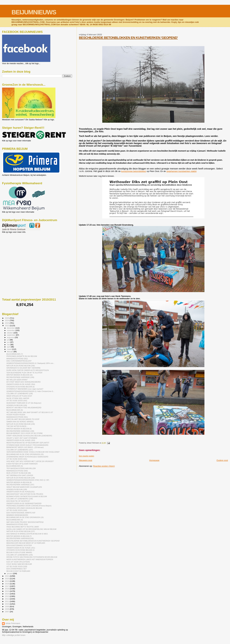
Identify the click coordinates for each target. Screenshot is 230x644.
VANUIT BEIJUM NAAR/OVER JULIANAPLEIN (24, 487)
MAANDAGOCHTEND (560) (17, 471)
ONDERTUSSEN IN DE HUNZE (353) (21, 440)
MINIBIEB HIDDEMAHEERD (17, 515)
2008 (7, 609)
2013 (7, 596)
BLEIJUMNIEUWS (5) (15, 466)
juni (9, 342)
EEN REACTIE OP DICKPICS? (18, 501)
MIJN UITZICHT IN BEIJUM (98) (19, 473)
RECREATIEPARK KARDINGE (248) (20, 431)
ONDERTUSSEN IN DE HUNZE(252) (20, 492)
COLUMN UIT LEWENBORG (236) (20, 499)
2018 (7, 584)
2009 (7, 606)
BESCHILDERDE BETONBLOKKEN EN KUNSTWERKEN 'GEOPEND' (128, 38)
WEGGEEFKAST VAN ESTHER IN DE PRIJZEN (25, 494)
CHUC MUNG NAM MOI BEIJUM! (19, 564)
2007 (7, 612)
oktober (10, 333)
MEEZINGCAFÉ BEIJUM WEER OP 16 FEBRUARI (26, 543)
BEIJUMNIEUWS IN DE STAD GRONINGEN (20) (25, 454)
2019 (7, 581)
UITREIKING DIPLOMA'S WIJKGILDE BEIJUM (24, 508)
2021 (7, 576)
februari (10, 352)
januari (10, 573)
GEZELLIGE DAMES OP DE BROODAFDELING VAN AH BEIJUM (31, 529)
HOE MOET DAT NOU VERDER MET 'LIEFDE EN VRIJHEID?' (30, 461)
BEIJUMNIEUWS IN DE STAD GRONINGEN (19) (25, 517)
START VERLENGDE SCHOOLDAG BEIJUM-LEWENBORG (29, 436)
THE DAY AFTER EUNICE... (17, 426)
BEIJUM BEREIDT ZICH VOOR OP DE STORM (24, 433)
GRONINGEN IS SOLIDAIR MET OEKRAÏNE (23, 368)
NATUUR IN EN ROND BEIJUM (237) (21, 531)
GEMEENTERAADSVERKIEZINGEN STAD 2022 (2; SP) (28, 480)
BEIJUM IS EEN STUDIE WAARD (19, 552)
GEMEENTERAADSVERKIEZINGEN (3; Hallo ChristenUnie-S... (30, 391)
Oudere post (222, 460)
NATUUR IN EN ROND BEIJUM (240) (21, 366)
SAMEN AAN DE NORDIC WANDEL (20, 422)
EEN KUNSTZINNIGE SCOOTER (19, 545)
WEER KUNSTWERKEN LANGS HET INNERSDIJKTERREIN (30, 559)
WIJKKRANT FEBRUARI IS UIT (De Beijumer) (24, 403)
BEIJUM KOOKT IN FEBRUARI (18, 571)
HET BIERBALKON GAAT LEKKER (20, 475)
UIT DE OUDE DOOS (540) (17, 510)
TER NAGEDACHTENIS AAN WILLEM (21, 468)
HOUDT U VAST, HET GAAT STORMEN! (22, 438)
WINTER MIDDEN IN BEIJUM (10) (19, 375)
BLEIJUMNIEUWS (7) (15, 354)
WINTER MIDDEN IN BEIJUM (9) (19, 429)
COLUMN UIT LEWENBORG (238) (20, 394)
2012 (7, 599)
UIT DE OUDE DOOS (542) (17, 401)
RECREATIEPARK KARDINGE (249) (20, 377)
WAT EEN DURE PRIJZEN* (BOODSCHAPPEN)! (25, 522)
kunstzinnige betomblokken (134, 171)
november (11, 330)
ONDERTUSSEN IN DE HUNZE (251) (21, 548)
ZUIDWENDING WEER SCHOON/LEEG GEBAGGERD (27, 457)
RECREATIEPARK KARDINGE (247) (20, 485)
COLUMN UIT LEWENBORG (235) (20, 555)
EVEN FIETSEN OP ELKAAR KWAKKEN (22, 464)
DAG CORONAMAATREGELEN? (19, 361)
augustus (11, 337)
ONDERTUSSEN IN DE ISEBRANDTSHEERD (24, 503)
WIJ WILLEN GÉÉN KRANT (17, 380)
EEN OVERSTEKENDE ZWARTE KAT (21, 513)
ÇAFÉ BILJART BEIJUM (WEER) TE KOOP (23, 419)
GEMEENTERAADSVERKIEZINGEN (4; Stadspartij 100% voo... (31, 363)
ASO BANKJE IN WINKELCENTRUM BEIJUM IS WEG (27, 534)
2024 (7, 320)
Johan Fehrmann (13, 623)
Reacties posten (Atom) (104, 466)
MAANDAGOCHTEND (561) (17, 417)
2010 (7, 604)
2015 (7, 591)
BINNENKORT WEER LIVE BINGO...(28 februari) (25, 447)
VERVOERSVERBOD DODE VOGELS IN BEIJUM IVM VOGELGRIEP (33, 452)
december (11, 328)
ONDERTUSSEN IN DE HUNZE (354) (21, 384)
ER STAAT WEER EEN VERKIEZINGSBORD (23, 382)
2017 (7, 586)
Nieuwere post (86, 460)
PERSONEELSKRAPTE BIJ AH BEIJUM (22, 356)
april (9, 347)
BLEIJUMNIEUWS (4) (15, 520)
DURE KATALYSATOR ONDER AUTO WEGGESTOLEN (28, 370)
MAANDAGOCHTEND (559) (17, 524)
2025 (7, 318)
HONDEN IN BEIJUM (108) (17, 489)
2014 (7, 594)
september (11, 335)
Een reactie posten (86, 456)
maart (10, 349)
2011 (7, 601)
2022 (7, 326)
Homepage (154, 460)
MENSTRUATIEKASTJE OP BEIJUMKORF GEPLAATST (28, 443)
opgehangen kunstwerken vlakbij (182, 171)
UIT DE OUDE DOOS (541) (17, 459)
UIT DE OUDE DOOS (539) (17, 566)
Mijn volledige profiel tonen (14, 635)
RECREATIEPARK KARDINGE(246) (20, 538)
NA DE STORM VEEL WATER (18, 398)
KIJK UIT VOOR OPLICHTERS (18, 562)
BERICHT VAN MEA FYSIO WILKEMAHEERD (24, 408)
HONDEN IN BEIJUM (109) (17, 405)
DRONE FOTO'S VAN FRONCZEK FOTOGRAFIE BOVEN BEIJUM (32, 557)
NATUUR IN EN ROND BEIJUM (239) (21, 424)
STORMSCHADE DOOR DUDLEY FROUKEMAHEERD (27, 445)
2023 (7, 323)
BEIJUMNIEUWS (34, 12)
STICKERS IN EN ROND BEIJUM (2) (20, 550)
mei (9, 345)
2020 (7, 579)
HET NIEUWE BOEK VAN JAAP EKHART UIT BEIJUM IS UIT (30, 412)
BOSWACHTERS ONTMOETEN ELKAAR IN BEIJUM (27, 496)
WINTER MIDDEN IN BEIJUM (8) (19, 482)
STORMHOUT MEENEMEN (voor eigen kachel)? (25, 389)
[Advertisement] (16, 250)
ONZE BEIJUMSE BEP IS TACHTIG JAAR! (23, 527)
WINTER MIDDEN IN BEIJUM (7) (19, 536)
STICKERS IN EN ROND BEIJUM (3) (20, 387)
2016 (7, 589)
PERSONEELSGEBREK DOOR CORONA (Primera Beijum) (29, 506)
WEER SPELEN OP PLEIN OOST (19, 396)
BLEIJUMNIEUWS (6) (15, 410)
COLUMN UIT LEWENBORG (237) (20, 450)
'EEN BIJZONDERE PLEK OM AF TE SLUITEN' (24, 373)
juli (8, 340)
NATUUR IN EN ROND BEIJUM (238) (21, 478)
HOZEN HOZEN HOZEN (16, 415)
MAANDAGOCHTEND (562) (17, 359)
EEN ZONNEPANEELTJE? (17, 569)
